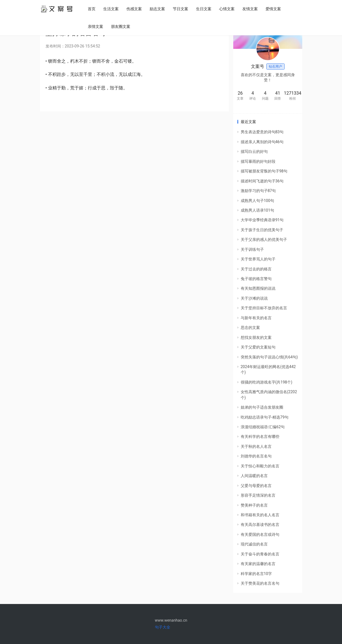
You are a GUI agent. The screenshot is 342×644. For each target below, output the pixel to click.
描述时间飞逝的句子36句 (262, 181)
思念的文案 (250, 328)
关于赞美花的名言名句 (260, 583)
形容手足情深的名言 (258, 495)
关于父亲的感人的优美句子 (264, 239)
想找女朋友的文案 (256, 337)
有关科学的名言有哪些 (260, 437)
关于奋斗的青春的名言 (260, 554)
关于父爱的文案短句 (258, 347)
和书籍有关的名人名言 (260, 515)
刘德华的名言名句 (256, 456)
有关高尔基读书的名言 (260, 525)
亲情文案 (96, 26)
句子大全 (163, 627)
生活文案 (112, 9)
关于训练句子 (252, 249)
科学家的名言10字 (256, 574)
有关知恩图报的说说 (258, 288)
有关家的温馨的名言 (258, 564)
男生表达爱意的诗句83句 (262, 132)
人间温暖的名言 (254, 476)
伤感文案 (135, 9)
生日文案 (205, 9)
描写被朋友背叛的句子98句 (264, 171)
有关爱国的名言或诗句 (260, 534)
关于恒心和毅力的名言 (260, 466)
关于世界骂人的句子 (258, 259)
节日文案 (181, 9)
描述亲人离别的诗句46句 (262, 142)
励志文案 (158, 9)
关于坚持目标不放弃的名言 (264, 308)
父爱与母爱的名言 (256, 486)
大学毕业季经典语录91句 (262, 220)
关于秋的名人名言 (256, 446)
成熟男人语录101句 (258, 210)
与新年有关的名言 (256, 318)
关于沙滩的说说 (254, 298)
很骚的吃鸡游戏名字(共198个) (267, 382)
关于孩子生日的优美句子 (262, 230)
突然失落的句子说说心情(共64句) (269, 357)
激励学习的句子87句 (258, 191)
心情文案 (228, 9)
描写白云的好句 (254, 151)
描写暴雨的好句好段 (258, 161)
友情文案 (251, 9)
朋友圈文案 (121, 26)
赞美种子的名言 (254, 505)
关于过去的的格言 (256, 269)
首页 (92, 9)
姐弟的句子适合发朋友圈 (262, 407)
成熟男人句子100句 (258, 201)
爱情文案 (274, 9)
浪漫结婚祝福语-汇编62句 (263, 427)
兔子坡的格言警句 (256, 279)
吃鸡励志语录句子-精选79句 (265, 417)
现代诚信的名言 (254, 544)
